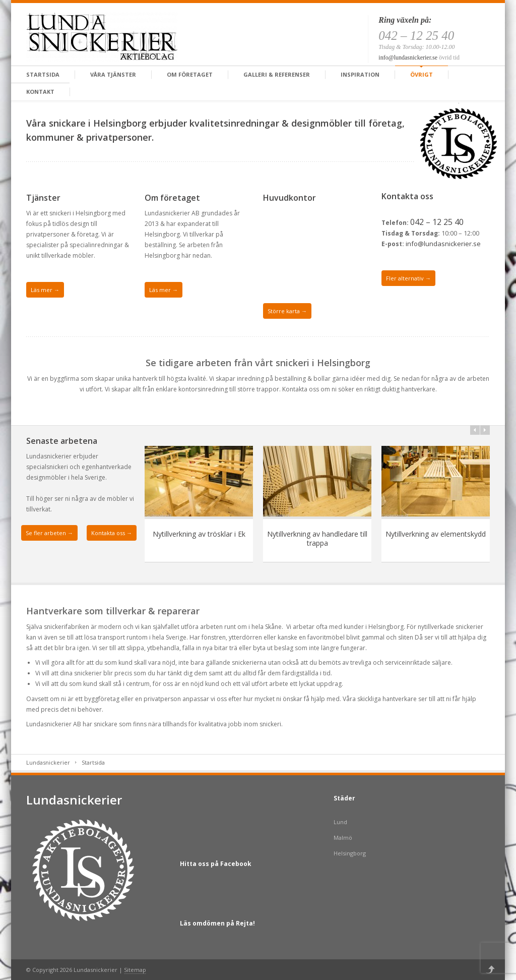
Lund (340, 822)
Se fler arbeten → (49, 533)
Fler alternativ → (408, 278)
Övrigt (422, 74)
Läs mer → (45, 290)
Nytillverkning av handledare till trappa (317, 538)
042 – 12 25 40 (437, 222)
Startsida (43, 74)
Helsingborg (350, 853)
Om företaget (190, 74)
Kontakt (40, 92)
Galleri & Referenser (277, 74)
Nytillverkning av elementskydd (436, 534)
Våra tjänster (113, 74)
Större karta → (287, 311)
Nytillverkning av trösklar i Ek (199, 534)
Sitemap (135, 970)
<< (475, 430)
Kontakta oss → (112, 533)
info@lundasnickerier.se (408, 57)
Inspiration (360, 74)
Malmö (343, 838)
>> (485, 430)
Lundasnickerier (48, 762)
